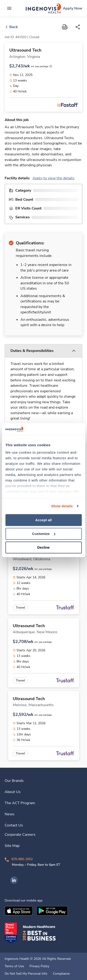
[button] (43, 351)
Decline (43, 547)
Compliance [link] (61, 974)
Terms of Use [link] (14, 966)
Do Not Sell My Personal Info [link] (26, 974)
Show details (62, 506)
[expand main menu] (9, 8)
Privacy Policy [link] (39, 966)
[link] (43, 8)
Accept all (43, 520)
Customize (44, 534)
